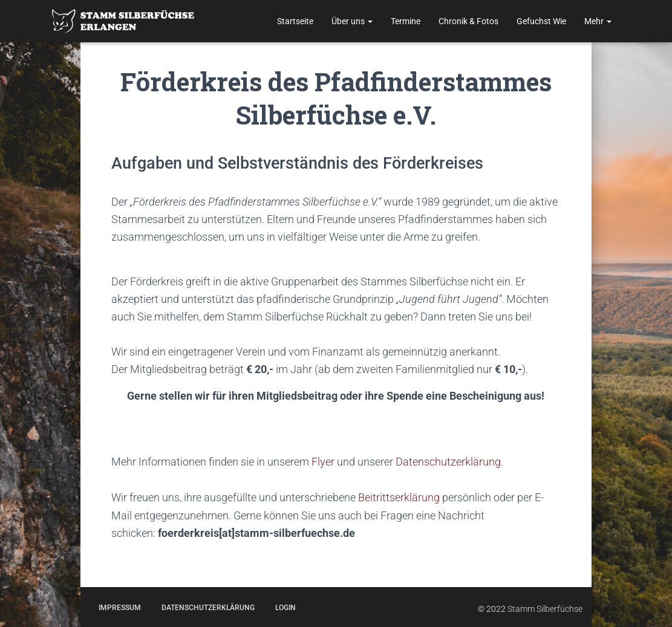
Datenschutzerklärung (447, 462)
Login (285, 606)
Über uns (352, 21)
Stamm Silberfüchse (545, 608)
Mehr (598, 21)
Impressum (120, 606)
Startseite (295, 21)
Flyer (323, 462)
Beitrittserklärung (399, 497)
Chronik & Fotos (468, 21)
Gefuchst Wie (541, 21)
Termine (406, 21)
